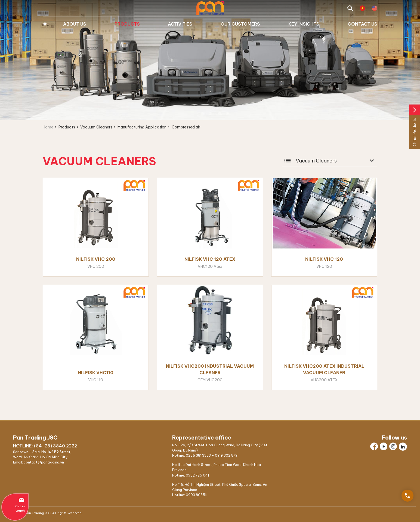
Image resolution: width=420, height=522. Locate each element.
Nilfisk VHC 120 (324, 259)
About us (75, 24)
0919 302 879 (226, 455)
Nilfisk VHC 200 (96, 259)
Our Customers (240, 24)
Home (45, 24)
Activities (180, 24)
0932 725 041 (197, 475)
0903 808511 (197, 495)
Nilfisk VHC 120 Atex (210, 259)
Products (127, 24)
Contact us (362, 24)
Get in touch (15, 505)
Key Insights (304, 24)
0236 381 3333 (198, 455)
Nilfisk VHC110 (96, 373)
